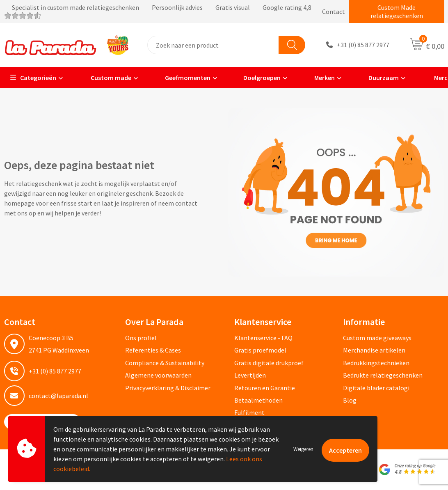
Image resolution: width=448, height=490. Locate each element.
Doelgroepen (257, 78)
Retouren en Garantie (265, 388)
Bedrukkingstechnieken (376, 363)
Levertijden (250, 375)
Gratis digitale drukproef (269, 363)
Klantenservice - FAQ (263, 338)
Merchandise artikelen (374, 350)
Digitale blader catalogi (376, 388)
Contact (334, 11)
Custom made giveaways (377, 338)
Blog (350, 400)
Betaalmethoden (258, 400)
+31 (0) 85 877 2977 (363, 45)
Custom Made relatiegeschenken (397, 11)
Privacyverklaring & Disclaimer (168, 388)
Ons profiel (141, 338)
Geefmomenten (182, 78)
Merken (319, 78)
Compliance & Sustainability (165, 363)
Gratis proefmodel (260, 350)
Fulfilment (249, 412)
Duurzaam (378, 78)
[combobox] (213, 45)
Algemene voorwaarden (158, 375)
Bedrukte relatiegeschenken (383, 375)
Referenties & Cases (153, 350)
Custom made (105, 78)
